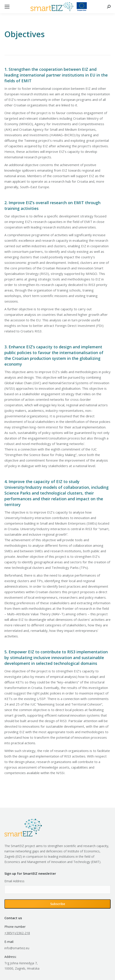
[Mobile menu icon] (7, 7)
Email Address (14, 881)
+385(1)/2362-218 (17, 933)
